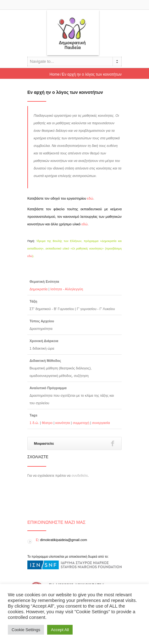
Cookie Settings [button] (26, 630)
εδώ (90, 198)
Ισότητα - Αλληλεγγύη (67, 289)
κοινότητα (63, 423)
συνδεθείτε (80, 475)
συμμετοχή (81, 423)
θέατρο (47, 423)
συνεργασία (101, 423)
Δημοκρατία (39, 289)
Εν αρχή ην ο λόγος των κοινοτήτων (65, 92)
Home (55, 74)
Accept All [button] (60, 630)
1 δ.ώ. (34, 423)
